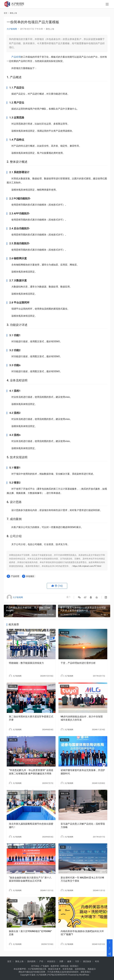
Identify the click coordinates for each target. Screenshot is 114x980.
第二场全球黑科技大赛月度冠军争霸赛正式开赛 (31, 718)
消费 (61, 961)
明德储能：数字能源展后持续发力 (26, 663)
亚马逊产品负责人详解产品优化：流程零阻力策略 (83, 825)
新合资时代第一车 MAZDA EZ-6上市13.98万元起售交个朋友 (82, 879)
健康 (69, 961)
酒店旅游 (87, 961)
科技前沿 (51, 961)
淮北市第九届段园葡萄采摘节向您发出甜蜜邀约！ (31, 825)
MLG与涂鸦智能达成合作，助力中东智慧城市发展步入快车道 (82, 718)
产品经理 (16, 57)
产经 (41, 961)
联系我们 (74, 966)
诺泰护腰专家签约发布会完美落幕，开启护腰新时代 (83, 772)
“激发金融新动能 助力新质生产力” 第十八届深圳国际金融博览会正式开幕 (30, 879)
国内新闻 (31, 961)
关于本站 (35, 966)
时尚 (97, 961)
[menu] (107, 5)
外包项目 (30, 576)
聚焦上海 (50, 29)
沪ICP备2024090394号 (57, 975)
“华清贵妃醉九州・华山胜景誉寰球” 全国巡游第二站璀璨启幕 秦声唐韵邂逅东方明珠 (31, 772)
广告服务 (45, 966)
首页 (6, 13)
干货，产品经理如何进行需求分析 (78, 663)
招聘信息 (64, 966)
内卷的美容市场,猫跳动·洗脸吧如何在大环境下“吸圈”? (82, 933)
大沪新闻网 (12, 29)
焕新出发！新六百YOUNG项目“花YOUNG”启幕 (30, 933)
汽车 (63, 847)
